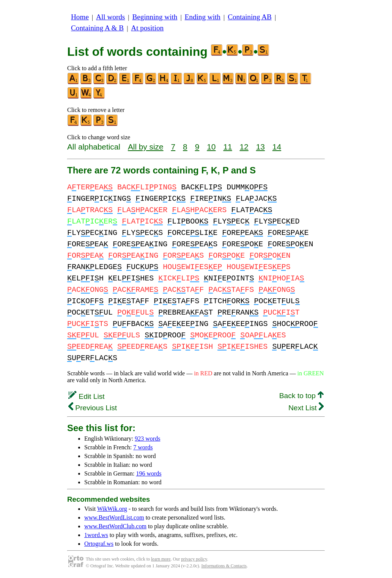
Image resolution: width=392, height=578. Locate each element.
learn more (161, 559)
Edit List (87, 396)
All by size (146, 147)
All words (110, 17)
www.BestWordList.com (114, 517)
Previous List (93, 408)
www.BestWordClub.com (115, 526)
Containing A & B (97, 28)
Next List (306, 408)
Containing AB (250, 17)
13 (261, 147)
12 (244, 147)
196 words (149, 473)
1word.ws (96, 535)
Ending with (203, 17)
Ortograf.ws (99, 544)
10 (211, 147)
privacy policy (194, 559)
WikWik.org (112, 509)
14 (277, 147)
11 (227, 147)
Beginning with (155, 17)
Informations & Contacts (224, 566)
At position (147, 28)
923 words (147, 439)
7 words (143, 447)
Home (80, 17)
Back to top (301, 396)
